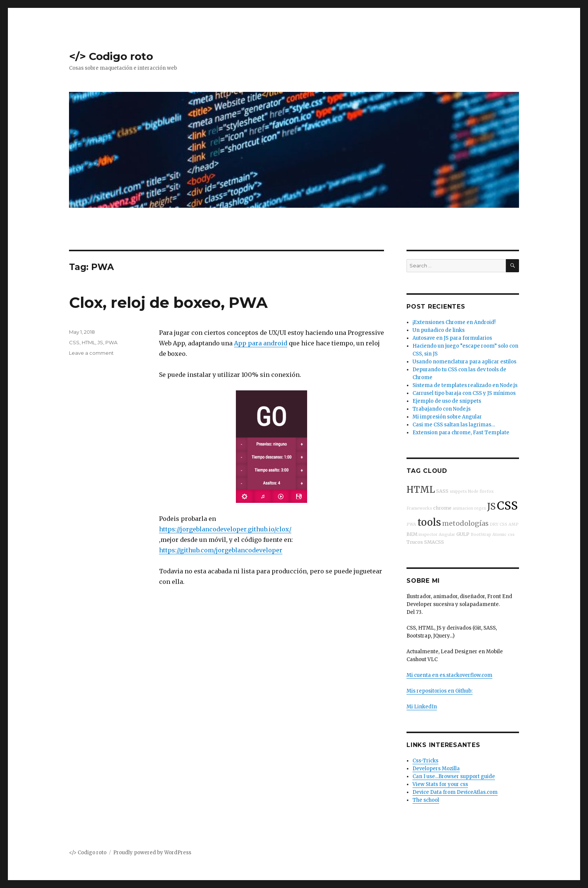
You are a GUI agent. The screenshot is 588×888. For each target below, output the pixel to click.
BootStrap (481, 535)
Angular (447, 535)
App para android (261, 343)
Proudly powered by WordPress (152, 853)
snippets (458, 491)
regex (480, 508)
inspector (428, 535)
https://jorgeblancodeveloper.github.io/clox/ (225, 529)
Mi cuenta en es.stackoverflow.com (449, 675)
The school (426, 800)
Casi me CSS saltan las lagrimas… (454, 425)
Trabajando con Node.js (442, 409)
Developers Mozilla (436, 769)
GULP (463, 534)
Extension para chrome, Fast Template (461, 433)
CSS (74, 342)
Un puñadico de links (439, 330)
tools (429, 522)
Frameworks (419, 508)
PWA (111, 342)
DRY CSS (499, 524)
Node (473, 491)
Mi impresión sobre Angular (447, 417)
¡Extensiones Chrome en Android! (454, 322)
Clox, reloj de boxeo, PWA (168, 302)
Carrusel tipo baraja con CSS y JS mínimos (464, 393)
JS (100, 342)
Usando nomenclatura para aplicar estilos (464, 362)
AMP (514, 524)
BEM (412, 534)
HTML (88, 342)
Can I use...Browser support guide (454, 776)
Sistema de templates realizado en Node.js (465, 385)
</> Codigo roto (111, 56)
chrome (442, 508)
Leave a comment (91, 353)
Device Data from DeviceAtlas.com (455, 792)
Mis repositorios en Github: (439, 691)
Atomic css (503, 535)
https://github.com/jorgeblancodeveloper (221, 550)
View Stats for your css (440, 784)
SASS (442, 491)
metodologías (465, 523)
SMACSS (434, 542)
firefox (487, 491)
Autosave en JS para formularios (452, 338)
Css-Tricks (425, 761)
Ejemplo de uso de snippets (447, 401)
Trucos (415, 542)
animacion (463, 508)
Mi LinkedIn (422, 707)
